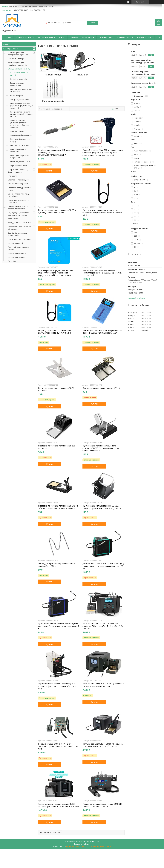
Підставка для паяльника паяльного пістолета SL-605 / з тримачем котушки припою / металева (101, 422)
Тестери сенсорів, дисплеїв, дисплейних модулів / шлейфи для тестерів (20, 124)
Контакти (74, 37)
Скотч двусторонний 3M (21, 162)
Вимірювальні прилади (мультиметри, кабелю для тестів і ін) (22, 106)
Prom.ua (96, 815)
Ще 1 (135, 171)
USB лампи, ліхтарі (16, 59)
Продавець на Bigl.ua (82, 818)
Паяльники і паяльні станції (19, 74)
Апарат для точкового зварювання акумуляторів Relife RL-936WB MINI (54, 305)
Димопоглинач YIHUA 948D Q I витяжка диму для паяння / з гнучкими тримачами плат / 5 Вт (103, 540)
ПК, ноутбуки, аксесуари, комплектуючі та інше (19, 214)
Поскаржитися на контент (77, 820)
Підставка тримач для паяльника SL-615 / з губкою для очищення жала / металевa (58, 481)
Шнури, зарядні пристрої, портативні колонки (19, 208)
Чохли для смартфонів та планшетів (19, 201)
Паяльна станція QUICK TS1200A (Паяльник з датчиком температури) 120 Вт (103, 659)
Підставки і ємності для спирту (20, 140)
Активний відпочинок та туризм (19, 248)
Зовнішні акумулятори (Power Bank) (18, 234)
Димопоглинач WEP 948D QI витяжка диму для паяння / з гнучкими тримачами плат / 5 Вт (58, 600)
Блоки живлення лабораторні (17, 84)
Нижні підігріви (17, 96)
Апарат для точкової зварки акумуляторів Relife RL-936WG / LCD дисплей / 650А (102, 305)
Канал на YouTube (125, 37)
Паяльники (81, 75)
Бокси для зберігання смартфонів (19, 157)
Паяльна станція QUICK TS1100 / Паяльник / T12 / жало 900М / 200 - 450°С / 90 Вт (103, 719)
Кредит (62, 37)
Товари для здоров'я (17, 253)
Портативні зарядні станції (20, 239)
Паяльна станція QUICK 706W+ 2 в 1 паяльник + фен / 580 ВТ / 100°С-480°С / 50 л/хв (58, 720)
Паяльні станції (52, 75)
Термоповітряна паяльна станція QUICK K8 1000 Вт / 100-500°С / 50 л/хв (102, 779)
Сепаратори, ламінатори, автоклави (21, 90)
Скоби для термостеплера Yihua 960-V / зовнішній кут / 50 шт (56, 538)
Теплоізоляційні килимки (21, 135)
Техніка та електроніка (18, 184)
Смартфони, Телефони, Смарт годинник (18, 171)
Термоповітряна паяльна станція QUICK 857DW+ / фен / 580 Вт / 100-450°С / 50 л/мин (57, 660)
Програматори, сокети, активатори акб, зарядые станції (21, 114)
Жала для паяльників (110, 75)
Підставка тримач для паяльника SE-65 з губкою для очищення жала (57, 185)
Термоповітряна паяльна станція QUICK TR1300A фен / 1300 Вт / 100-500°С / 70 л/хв (58, 779)
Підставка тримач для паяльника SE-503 (101, 362)
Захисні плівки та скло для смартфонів (19, 195)
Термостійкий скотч (19, 166)
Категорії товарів (11, 48)
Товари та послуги (23, 37)
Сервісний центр (106, 37)
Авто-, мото (13, 219)
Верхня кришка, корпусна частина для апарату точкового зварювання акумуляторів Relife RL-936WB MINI (56, 247)
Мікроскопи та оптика (20, 145)
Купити (50, 144)
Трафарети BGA (17, 131)
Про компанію (88, 37)
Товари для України (16, 257)
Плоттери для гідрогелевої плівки (19, 189)
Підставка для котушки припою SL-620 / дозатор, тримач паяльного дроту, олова (102, 481)
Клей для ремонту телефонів (18, 151)
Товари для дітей (15, 243)
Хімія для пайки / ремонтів (19, 223)
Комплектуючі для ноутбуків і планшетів (17, 64)
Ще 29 (136, 224)
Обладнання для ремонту (19, 69)
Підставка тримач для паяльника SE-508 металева (57, 421)
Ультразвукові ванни (20, 99)
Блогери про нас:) (145, 37)
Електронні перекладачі (18, 180)
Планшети (12, 176)
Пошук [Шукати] (93, 23)
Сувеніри (12, 261)
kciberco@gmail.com (136, 298)
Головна (8, 37)
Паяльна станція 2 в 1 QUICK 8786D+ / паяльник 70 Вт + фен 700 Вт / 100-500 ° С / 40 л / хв (103, 600)
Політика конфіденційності (100, 820)
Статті (159, 37)
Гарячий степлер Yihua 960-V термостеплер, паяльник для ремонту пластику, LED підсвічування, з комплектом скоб (103, 126)
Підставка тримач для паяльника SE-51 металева (56, 363)
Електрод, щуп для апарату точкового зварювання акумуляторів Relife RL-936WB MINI (102, 186)
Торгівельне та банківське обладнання (19, 228)
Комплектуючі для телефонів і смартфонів (18, 54)
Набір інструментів (18, 79)
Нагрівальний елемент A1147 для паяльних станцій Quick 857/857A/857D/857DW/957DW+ (58, 126)
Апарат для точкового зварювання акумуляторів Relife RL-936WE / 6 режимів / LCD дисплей (102, 247)
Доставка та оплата (46, 37)
